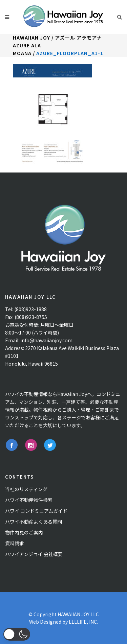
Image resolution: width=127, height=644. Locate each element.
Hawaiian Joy (31, 38)
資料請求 (15, 543)
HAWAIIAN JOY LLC (78, 614)
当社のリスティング (26, 489)
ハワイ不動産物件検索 (29, 500)
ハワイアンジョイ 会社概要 (34, 554)
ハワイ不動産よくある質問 (34, 522)
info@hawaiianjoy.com (46, 340)
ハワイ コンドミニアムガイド (36, 511)
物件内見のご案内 (24, 532)
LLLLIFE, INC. (83, 622)
